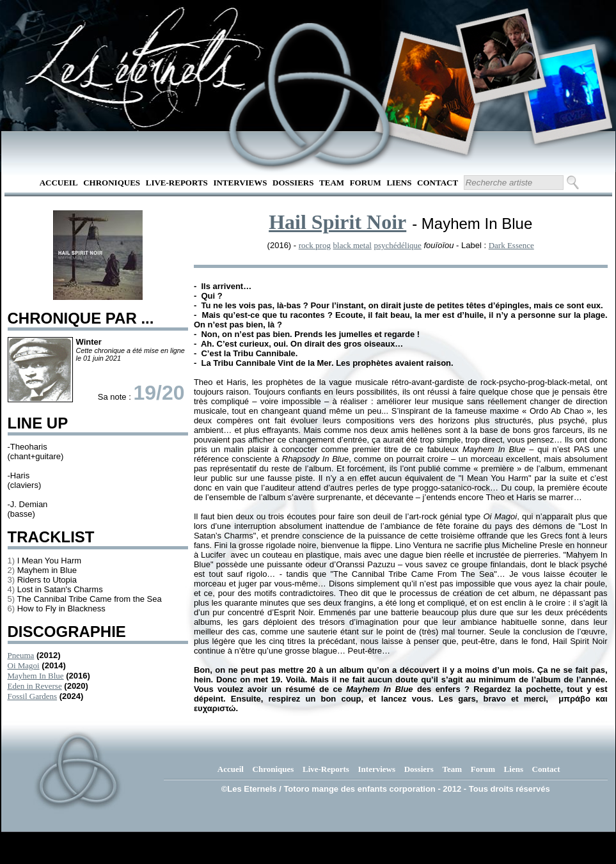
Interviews (240, 183)
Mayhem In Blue (36, 676)
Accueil (59, 183)
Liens (399, 183)
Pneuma (21, 655)
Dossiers (293, 183)
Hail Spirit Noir (337, 222)
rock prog (315, 245)
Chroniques (112, 183)
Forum (366, 183)
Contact (438, 183)
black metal (352, 245)
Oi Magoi (24, 665)
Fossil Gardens (33, 696)
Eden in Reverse (35, 686)
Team (332, 183)
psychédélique (397, 245)
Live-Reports (177, 183)
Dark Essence (511, 245)
